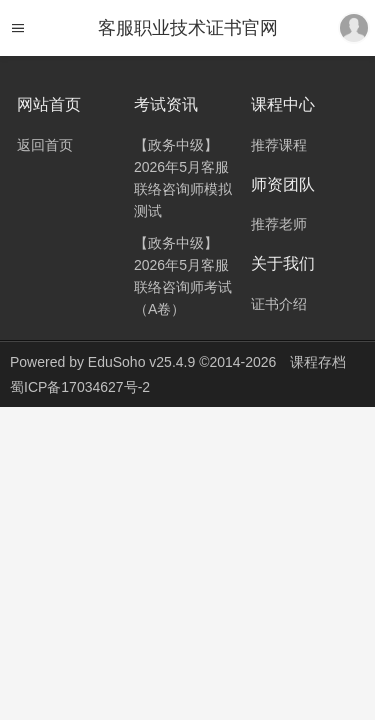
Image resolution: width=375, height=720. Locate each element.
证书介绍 (279, 304)
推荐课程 (279, 145)
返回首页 (45, 145)
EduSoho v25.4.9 (141, 362)
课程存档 (318, 362)
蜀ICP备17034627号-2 (80, 387)
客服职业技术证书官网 (188, 28)
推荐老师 (279, 224)
